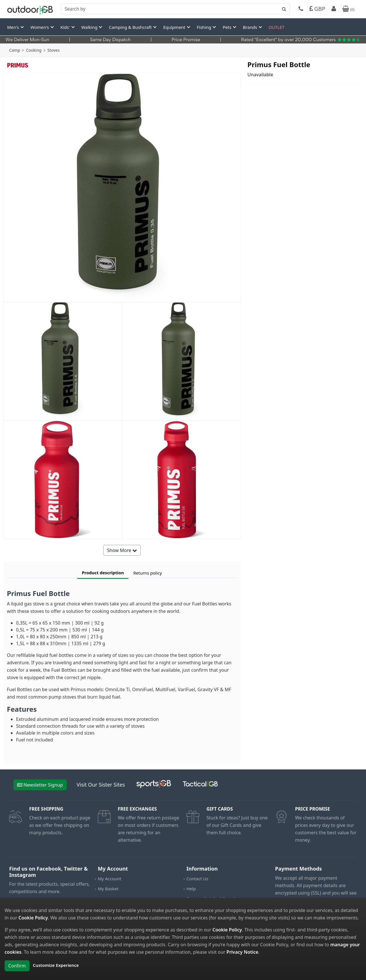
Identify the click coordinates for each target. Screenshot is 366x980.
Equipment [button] (175, 27)
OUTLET (277, 27)
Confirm (17, 966)
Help (191, 889)
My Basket (108, 889)
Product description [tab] (103, 573)
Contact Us (197, 879)
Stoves (54, 50)
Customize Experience (56, 965)
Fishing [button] (204, 27)
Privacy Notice (242, 952)
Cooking (34, 50)
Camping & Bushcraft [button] (131, 27)
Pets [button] (228, 27)
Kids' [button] (66, 27)
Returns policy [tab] (148, 573)
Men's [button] (14, 27)
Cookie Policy (33, 918)
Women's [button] (40, 27)
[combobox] (175, 9)
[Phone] (301, 9)
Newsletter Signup (40, 785)
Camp (15, 50)
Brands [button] (250, 27)
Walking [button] (90, 27)
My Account (110, 879)
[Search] (175, 9)
